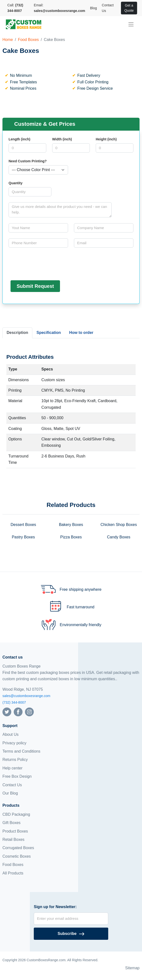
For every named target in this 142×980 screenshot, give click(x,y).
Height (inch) (106, 139)
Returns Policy (15, 760)
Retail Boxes (13, 839)
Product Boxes (15, 831)
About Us (11, 734)
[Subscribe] (71, 934)
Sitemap (132, 968)
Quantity (16, 183)
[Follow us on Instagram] (29, 712)
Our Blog (10, 793)
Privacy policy (14, 743)
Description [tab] (17, 333)
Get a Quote (129, 8)
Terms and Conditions (21, 751)
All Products (13, 873)
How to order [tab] (81, 333)
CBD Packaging (16, 814)
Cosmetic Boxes (17, 856)
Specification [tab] (49, 333)
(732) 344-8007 (14, 702)
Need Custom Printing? (28, 161)
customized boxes (53, 679)
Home (8, 40)
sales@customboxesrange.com (26, 696)
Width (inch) (62, 139)
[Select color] (38, 170)
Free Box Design (17, 776)
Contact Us (108, 8)
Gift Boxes (12, 823)
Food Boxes (28, 40)
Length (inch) (19, 139)
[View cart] (118, 8)
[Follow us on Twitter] (7, 712)
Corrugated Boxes (18, 848)
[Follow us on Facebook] (18, 712)
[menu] (131, 24)
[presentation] (46, 263)
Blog (94, 8)
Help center (12, 768)
